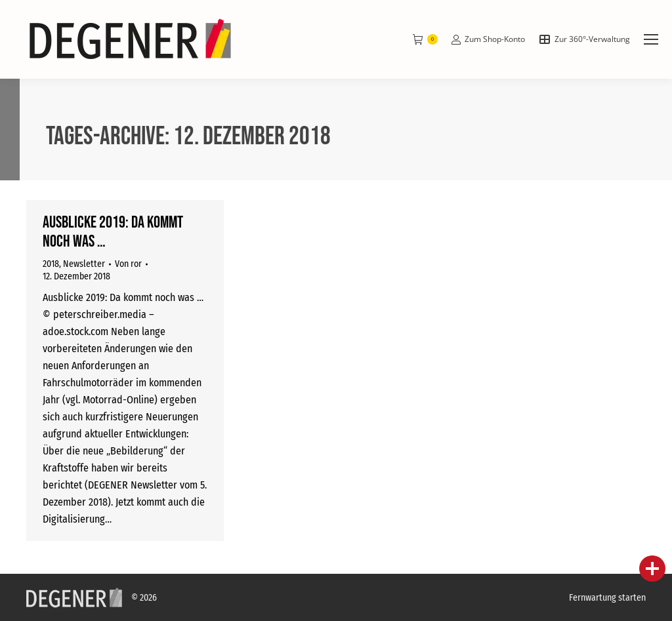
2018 (51, 264)
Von (128, 264)
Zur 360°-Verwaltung (584, 39)
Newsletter (84, 264)
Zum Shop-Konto (488, 39)
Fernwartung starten (607, 598)
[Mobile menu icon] (651, 39)
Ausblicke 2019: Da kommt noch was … (113, 232)
